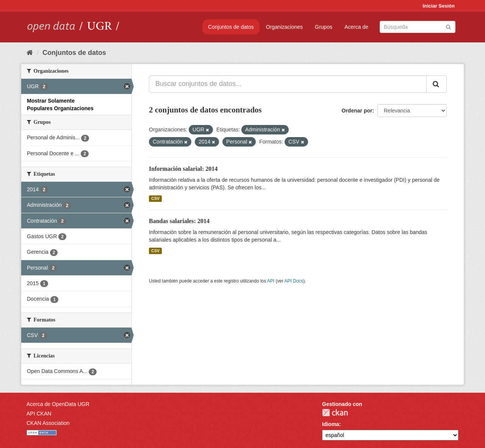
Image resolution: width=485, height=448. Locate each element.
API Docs (294, 281)
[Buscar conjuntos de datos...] (288, 84)
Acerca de (356, 27)
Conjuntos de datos (231, 27)
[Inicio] (30, 53)
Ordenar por (357, 111)
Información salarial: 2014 (183, 169)
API (271, 281)
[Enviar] (448, 26)
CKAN (335, 413)
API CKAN (39, 414)
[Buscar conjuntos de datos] (418, 27)
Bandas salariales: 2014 (179, 221)
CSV (155, 198)
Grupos (324, 27)
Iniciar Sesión (439, 6)
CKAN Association (48, 423)
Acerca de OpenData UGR (58, 404)
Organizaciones (284, 27)
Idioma (331, 424)
